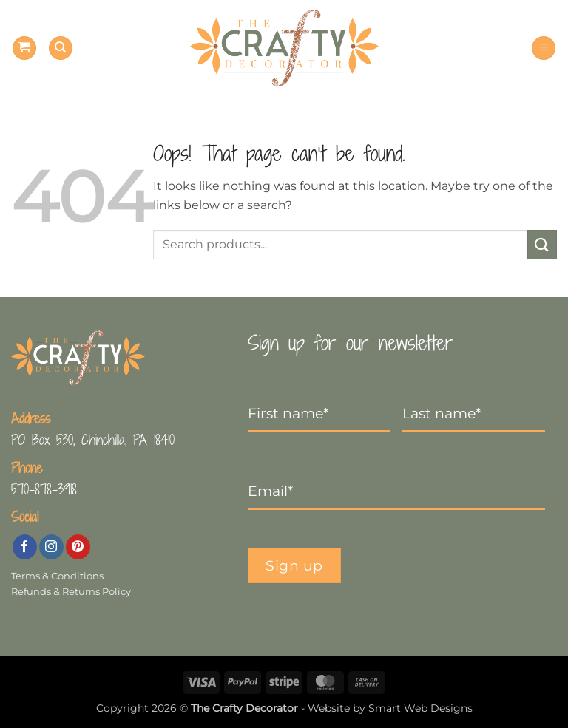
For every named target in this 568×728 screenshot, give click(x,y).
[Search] (61, 48)
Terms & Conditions (57, 576)
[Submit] (542, 244)
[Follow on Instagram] (51, 547)
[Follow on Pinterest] (78, 547)
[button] (24, 48)
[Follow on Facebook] (25, 547)
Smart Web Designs (420, 708)
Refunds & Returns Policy (71, 592)
